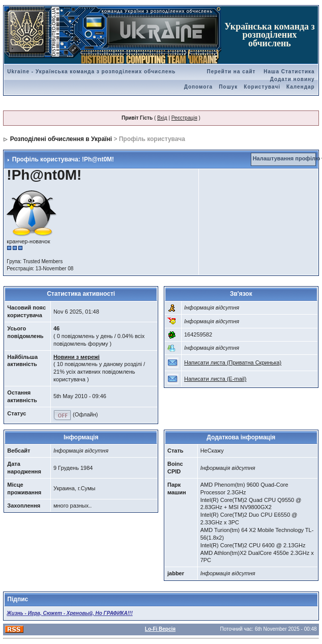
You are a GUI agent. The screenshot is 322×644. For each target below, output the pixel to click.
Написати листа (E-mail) (215, 379)
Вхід (162, 118)
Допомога (198, 87)
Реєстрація (184, 118)
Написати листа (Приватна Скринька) (233, 362)
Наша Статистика (289, 72)
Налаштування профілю (287, 158)
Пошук (228, 87)
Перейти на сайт (231, 72)
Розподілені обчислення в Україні (61, 139)
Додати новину (292, 79)
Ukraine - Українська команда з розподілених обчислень (91, 72)
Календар (301, 87)
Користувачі (262, 87)
